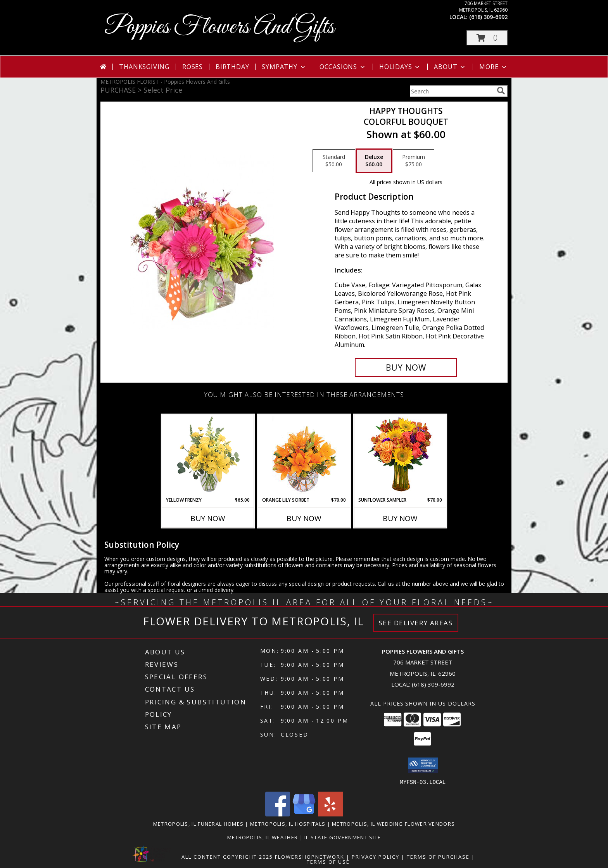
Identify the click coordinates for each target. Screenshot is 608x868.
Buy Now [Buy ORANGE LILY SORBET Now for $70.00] (304, 518)
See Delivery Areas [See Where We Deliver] (416, 623)
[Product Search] (452, 91)
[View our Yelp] (330, 814)
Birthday (232, 67)
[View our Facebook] (278, 814)
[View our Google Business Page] (304, 814)
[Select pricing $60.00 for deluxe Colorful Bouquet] (374, 161)
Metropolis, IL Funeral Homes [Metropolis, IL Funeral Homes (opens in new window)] (198, 823)
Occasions (343, 67)
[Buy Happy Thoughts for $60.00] (406, 368)
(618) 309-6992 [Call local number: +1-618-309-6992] (488, 17)
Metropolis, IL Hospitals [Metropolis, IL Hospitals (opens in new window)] (288, 823)
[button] (487, 38)
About (450, 67)
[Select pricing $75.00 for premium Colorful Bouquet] (414, 161)
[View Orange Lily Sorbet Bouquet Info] (304, 456)
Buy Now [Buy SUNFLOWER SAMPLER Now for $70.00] (400, 518)
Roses (193, 67)
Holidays (400, 67)
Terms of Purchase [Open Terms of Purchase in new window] (438, 856)
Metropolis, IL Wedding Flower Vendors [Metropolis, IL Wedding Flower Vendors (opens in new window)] (393, 823)
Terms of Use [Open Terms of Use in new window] (328, 861)
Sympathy (284, 67)
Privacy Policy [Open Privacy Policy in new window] (376, 856)
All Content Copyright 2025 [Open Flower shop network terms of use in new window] (227, 856)
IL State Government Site (343, 837)
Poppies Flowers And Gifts (219, 27)
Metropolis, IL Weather (263, 837)
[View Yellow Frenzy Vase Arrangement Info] (208, 456)
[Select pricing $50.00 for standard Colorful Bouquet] (334, 161)
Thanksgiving (144, 67)
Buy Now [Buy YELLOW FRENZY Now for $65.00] (208, 518)
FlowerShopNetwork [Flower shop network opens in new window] (310, 856)
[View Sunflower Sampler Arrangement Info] (400, 456)
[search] (501, 91)
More (493, 67)
